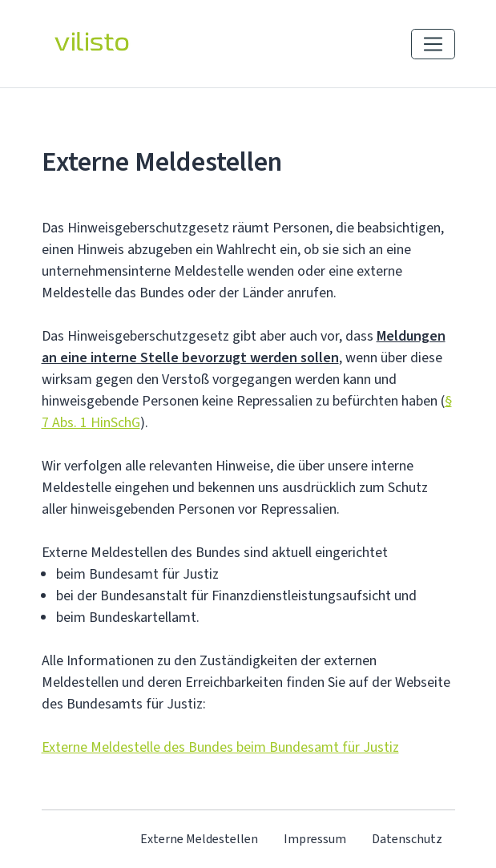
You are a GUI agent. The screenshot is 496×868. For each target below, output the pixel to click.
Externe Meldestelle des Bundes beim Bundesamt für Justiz (220, 747)
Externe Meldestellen (199, 839)
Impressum (315, 839)
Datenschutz (407, 839)
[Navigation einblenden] (433, 44)
